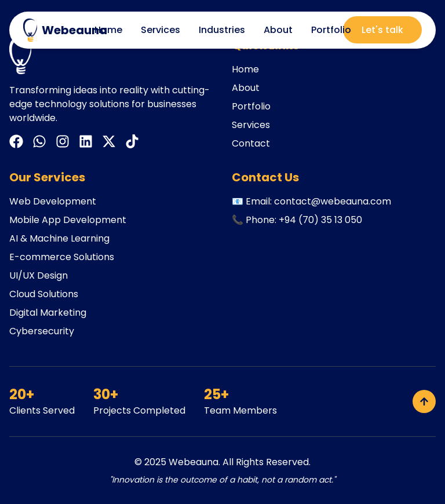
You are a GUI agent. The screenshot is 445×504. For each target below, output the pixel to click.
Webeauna (194, 462)
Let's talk (382, 30)
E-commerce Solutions (62, 257)
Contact (251, 143)
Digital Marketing (48, 313)
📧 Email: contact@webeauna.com (311, 201)
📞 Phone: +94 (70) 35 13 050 (297, 220)
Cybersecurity (42, 331)
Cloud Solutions (44, 294)
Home (108, 30)
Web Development (53, 201)
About (278, 30)
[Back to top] (424, 401)
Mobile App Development (68, 220)
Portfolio (331, 30)
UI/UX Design (39, 275)
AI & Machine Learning (59, 238)
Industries (222, 30)
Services (161, 30)
